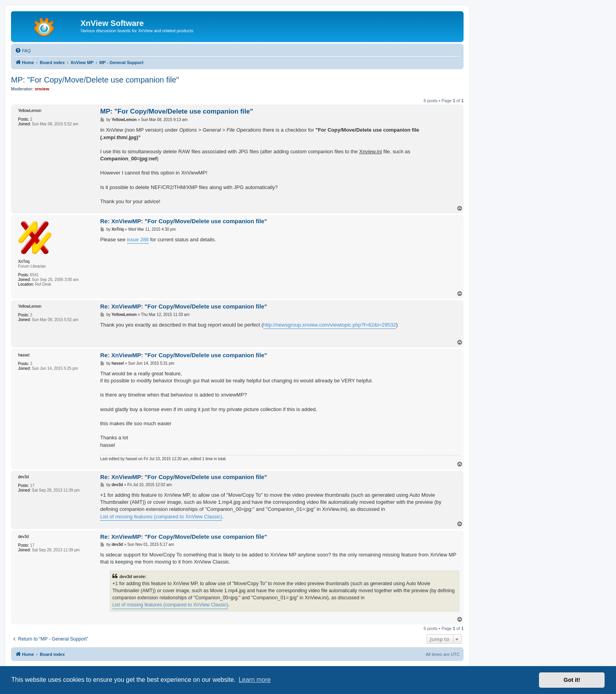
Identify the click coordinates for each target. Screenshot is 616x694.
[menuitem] (23, 51)
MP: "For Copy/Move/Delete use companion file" (95, 80)
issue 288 (138, 240)
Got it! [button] (572, 680)
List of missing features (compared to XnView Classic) (161, 517)
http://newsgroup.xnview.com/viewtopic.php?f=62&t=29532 (330, 325)
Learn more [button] (255, 680)
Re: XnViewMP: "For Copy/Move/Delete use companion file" (184, 221)
